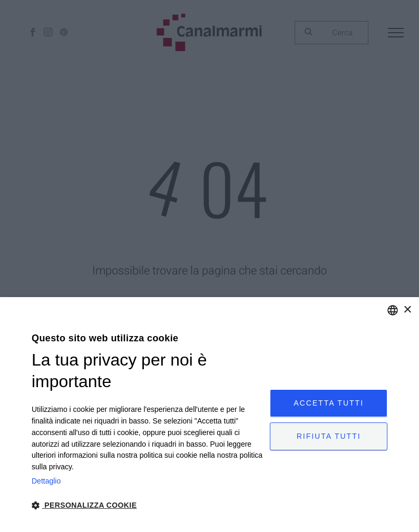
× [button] (407, 310)
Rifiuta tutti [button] (329, 437)
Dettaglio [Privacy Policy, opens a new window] (46, 481)
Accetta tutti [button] (329, 402)
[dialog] (209, 415)
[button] (147, 505)
